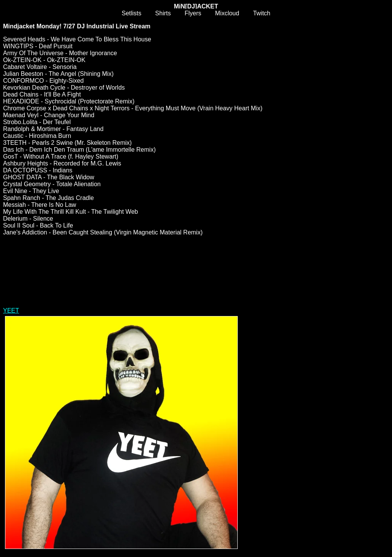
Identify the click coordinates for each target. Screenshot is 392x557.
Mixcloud (227, 13)
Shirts (163, 13)
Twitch (262, 13)
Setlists (132, 13)
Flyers (193, 13)
